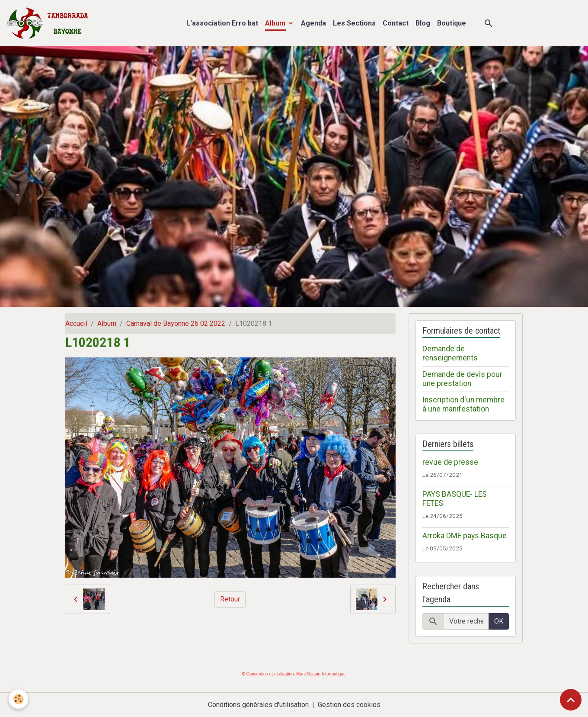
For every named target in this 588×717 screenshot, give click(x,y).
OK (499, 621)
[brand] (50, 23)
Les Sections (354, 23)
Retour (230, 599)
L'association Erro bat (222, 23)
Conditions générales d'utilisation (258, 705)
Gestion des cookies (349, 705)
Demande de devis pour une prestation (462, 379)
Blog (423, 23)
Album (276, 23)
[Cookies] (18, 699)
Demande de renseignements (450, 353)
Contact (396, 23)
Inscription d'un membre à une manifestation (463, 404)
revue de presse (450, 462)
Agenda (313, 23)
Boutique (452, 23)
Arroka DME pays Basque (465, 536)
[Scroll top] (571, 700)
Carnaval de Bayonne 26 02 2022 (176, 323)
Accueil (76, 323)
